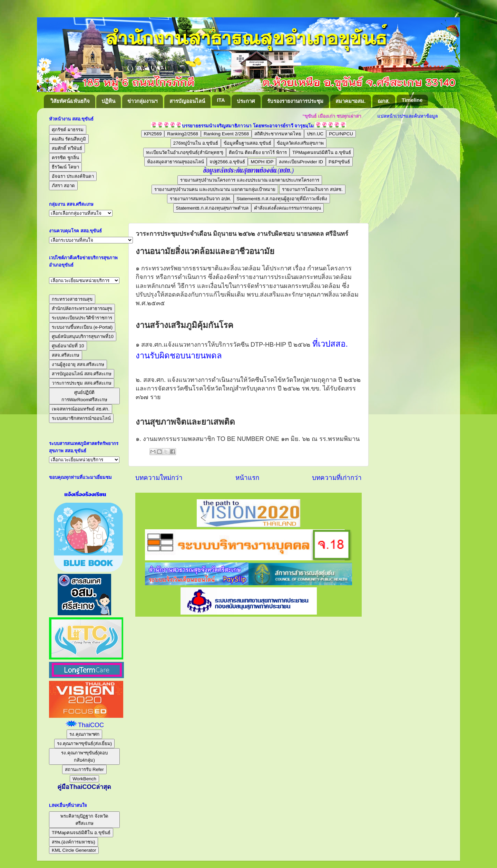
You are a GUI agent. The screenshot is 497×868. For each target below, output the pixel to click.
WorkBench (84, 779)
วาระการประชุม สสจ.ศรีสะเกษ (82, 383)
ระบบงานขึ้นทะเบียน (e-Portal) (82, 327)
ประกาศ (246, 101)
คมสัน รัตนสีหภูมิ (69, 139)
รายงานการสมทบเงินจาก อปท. (200, 199)
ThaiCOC (91, 725)
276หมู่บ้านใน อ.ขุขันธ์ (196, 143)
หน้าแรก (247, 478)
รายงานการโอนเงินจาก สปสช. (312, 189)
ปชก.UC (315, 134)
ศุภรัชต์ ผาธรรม (68, 130)
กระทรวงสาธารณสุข (72, 299)
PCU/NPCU (341, 134)
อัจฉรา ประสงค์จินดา (73, 176)
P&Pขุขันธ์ (339, 162)
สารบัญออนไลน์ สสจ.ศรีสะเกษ (82, 374)
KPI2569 (153, 134)
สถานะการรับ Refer (84, 769)
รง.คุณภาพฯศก (84, 734)
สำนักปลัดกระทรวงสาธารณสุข (82, 308)
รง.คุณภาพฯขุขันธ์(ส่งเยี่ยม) (85, 744)
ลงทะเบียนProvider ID (301, 162)
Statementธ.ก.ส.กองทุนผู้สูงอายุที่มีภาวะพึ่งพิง (282, 199)
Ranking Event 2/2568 (226, 134)
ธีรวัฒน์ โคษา (65, 167)
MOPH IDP (262, 162)
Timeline (412, 100)
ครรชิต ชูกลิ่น (65, 158)
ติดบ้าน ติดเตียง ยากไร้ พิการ (258, 152)
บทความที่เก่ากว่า (337, 478)
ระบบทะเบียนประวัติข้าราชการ (82, 318)
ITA (221, 100)
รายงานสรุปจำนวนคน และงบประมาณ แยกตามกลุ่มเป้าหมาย (215, 189)
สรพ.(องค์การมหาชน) (74, 842)
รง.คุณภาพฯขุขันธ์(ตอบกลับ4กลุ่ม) (84, 756)
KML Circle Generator (74, 850)
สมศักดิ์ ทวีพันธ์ (67, 148)
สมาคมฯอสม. (350, 101)
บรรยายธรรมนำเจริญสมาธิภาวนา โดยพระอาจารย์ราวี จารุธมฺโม (248, 126)
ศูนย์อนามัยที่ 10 (68, 346)
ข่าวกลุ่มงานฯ (142, 101)
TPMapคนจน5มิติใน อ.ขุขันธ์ (322, 152)
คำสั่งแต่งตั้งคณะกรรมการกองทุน (288, 208)
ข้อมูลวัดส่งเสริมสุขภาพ (300, 143)
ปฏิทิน (108, 101)
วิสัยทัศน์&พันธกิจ (70, 101)
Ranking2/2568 (183, 134)
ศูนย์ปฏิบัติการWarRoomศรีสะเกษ (85, 396)
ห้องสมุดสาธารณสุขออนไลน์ (176, 162)
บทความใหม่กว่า (159, 478)
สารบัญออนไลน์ (187, 101)
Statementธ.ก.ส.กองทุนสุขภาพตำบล (212, 208)
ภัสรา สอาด (63, 186)
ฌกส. (384, 101)
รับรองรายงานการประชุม (295, 101)
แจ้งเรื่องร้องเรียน (84, 494)
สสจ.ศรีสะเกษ (66, 355)
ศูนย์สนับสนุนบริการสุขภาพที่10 (83, 336)
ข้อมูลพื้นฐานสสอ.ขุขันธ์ (247, 143)
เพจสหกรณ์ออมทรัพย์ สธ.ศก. (81, 409)
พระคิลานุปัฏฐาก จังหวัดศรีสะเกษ (84, 820)
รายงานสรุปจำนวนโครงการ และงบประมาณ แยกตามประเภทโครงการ (250, 180)
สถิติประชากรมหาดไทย (278, 134)
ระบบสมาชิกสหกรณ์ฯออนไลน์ (81, 418)
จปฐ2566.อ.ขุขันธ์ (227, 162)
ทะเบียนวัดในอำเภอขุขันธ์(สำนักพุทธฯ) (185, 152)
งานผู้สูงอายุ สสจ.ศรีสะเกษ (78, 364)
